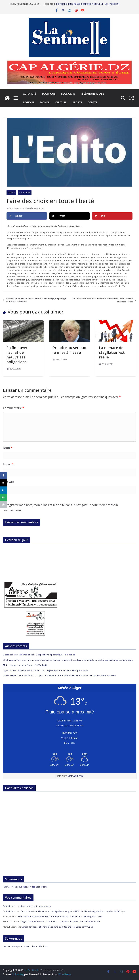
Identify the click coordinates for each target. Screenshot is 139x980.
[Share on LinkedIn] (4, 490)
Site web (9, 482)
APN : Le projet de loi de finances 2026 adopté (25, 665)
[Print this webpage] (4, 505)
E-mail (8, 464)
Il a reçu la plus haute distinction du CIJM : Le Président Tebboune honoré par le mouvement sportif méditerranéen (90, 6)
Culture (61, 102)
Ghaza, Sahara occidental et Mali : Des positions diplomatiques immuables (39, 655)
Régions (29, 102)
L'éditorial (25, 193)
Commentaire (13, 408)
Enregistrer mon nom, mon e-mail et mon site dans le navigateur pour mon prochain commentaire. (60, 508)
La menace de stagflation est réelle (112, 352)
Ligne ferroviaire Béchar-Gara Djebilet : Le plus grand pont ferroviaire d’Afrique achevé (45, 670)
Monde (45, 102)
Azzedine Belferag (35, 208)
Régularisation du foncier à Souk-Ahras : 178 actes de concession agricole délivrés (61, 922)
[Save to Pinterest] (112, 216)
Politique (49, 94)
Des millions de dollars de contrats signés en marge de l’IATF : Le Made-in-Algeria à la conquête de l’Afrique (73, 911)
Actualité (30, 94)
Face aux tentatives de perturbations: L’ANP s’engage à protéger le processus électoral (35, 300)
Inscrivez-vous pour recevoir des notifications (25, 887)
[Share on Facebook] (27, 216)
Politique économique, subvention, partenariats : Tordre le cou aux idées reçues (105, 300)
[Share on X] (70, 216)
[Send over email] (4, 497)
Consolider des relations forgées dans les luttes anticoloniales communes (57, 927)
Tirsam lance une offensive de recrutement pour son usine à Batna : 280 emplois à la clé (59, 916)
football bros (9, 906)
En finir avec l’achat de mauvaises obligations (17, 355)
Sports (77, 102)
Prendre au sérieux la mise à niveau (69, 350)
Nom (8, 448)
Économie (68, 94)
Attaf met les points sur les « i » (36, 906)
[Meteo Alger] (70, 754)
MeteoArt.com (76, 776)
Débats (92, 102)
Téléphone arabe (92, 94)
